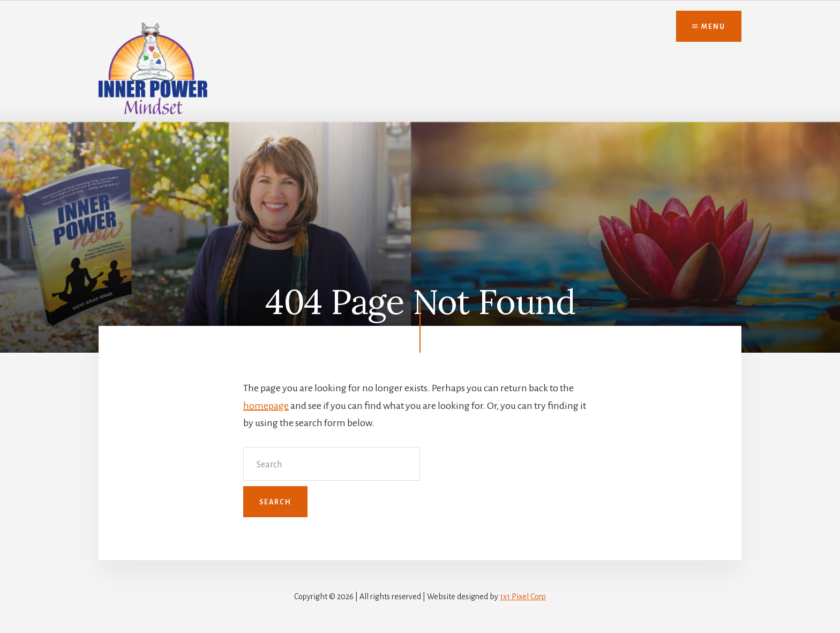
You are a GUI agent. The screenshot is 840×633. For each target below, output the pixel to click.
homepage (266, 406)
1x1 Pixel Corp (523, 597)
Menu (709, 27)
